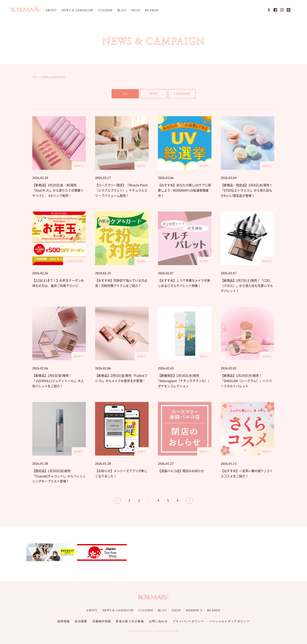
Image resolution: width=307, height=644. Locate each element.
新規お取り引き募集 (130, 621)
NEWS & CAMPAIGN (78, 10)
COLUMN (105, 10)
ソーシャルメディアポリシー (229, 621)
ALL (125, 94)
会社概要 (81, 621)
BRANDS (152, 10)
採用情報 (64, 621)
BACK (117, 500)
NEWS (154, 94)
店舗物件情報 (102, 621)
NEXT (190, 500)
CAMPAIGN (182, 94)
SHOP (136, 10)
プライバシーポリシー (188, 621)
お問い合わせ (158, 621)
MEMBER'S (194, 610)
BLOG (122, 10)
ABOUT (51, 10)
